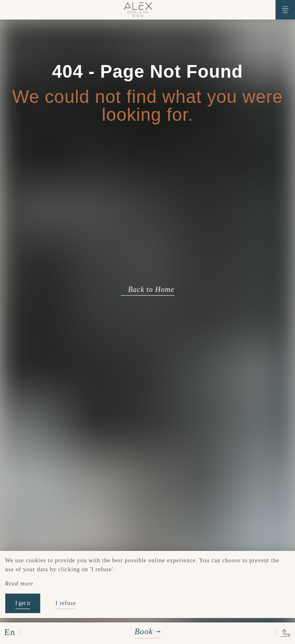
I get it (23, 603)
